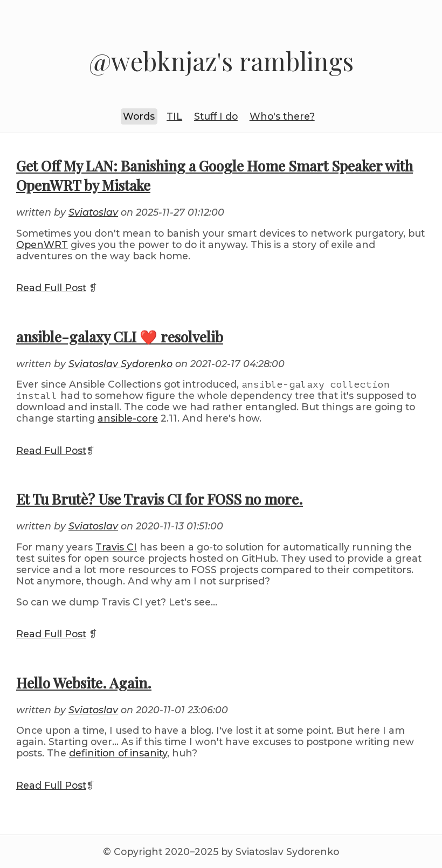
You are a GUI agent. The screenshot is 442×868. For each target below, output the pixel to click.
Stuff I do (216, 116)
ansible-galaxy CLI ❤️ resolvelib (120, 336)
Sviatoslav (93, 212)
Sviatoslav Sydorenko (120, 364)
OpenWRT (42, 244)
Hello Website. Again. (84, 683)
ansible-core (128, 418)
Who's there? (282, 116)
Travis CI (116, 547)
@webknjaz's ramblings (221, 61)
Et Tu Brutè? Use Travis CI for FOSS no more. (160, 499)
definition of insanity (118, 753)
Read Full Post (51, 288)
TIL (174, 116)
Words (139, 116)
